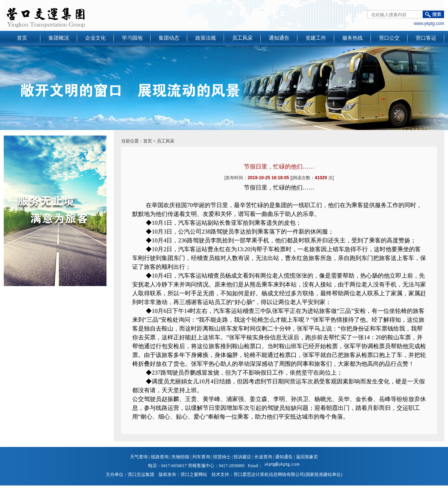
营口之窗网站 (194, 474)
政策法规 (206, 38)
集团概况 (59, 38)
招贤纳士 (222, 457)
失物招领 (180, 457)
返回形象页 (307, 457)
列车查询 (201, 457)
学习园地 (132, 38)
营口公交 (389, 38)
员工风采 (242, 38)
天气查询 (139, 457)
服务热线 (353, 38)
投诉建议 (242, 457)
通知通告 (279, 38)
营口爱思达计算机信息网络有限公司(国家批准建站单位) (288, 474)
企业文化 (95, 38)
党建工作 (316, 38)
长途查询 (263, 457)
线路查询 (160, 457)
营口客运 (426, 38)
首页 (22, 38)
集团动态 (169, 38)
